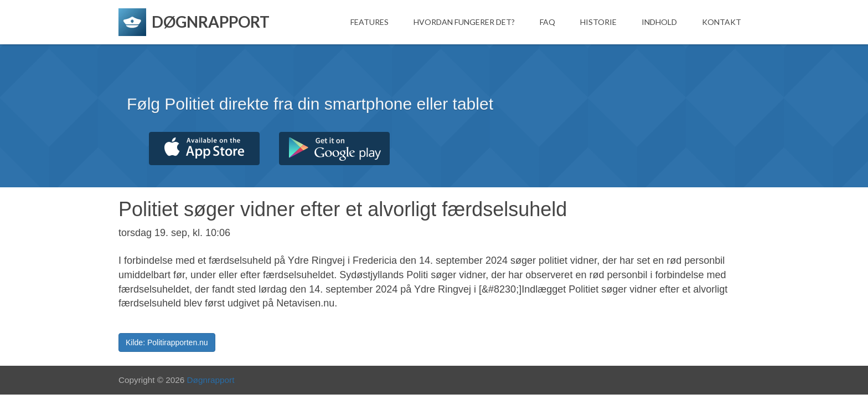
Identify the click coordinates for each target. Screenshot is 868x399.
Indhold (659, 22)
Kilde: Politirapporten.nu (167, 342)
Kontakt (722, 22)
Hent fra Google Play (334, 149)
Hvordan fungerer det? (464, 22)
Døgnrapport (211, 380)
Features (370, 22)
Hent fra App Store (204, 149)
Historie (598, 22)
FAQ (547, 22)
